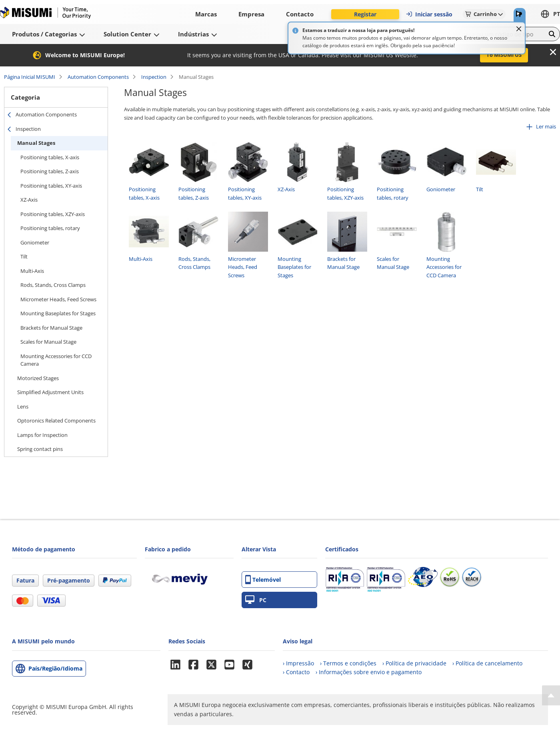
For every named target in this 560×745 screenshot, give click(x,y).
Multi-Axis (32, 271)
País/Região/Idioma (55, 668)
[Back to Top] (551, 695)
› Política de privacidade (414, 663)
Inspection (154, 77)
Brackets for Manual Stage (51, 328)
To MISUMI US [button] (504, 55)
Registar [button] (365, 14)
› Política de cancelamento (487, 663)
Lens (23, 407)
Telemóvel (263, 580)
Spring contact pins (40, 449)
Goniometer (35, 242)
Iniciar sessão (429, 14)
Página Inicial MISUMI (30, 77)
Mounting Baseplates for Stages (58, 313)
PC (256, 600)
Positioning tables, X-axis (50, 157)
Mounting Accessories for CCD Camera (56, 360)
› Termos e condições (348, 663)
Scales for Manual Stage (48, 342)
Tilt (24, 256)
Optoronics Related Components (56, 421)
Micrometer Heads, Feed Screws (58, 299)
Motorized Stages (38, 378)
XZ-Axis (29, 200)
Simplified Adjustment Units (50, 392)
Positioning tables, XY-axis (51, 186)
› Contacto (296, 672)
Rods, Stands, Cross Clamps (53, 285)
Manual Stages (36, 143)
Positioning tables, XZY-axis (53, 214)
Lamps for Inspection (42, 435)
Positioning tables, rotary (50, 228)
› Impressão (298, 663)
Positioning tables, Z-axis (50, 171)
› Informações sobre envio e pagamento (369, 672)
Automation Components (98, 77)
